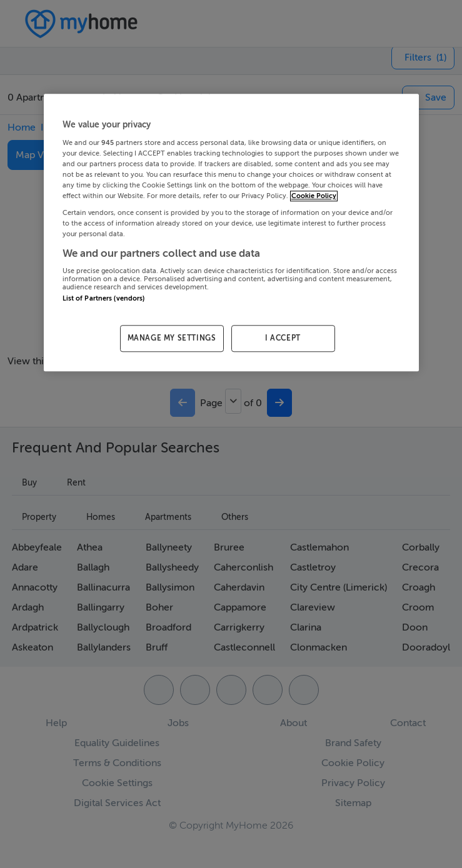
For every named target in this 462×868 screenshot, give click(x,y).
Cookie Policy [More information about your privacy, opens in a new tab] (314, 197)
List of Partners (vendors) (104, 298)
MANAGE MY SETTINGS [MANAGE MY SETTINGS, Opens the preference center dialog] (172, 339)
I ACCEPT (283, 339)
